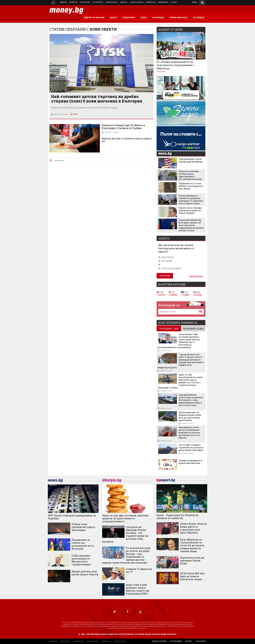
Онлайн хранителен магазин (137, 2)
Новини (63, 2)
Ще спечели (166, 257)
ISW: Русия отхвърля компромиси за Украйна (72, 517)
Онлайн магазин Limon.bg (124, 2)
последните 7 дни (169, 329)
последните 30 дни (193, 329)
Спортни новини (98, 2)
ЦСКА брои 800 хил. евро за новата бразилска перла (193, 576)
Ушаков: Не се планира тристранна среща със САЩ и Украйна (190, 210)
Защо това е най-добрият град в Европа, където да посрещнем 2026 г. (138, 589)
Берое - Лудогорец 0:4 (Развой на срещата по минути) (178, 517)
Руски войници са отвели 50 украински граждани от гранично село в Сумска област (191, 199)
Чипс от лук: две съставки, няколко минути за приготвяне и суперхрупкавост (125, 518)
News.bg (53, 641)
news (167, 154)
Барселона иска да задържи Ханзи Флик (192, 560)
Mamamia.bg (163, 2)
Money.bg (65, 641)
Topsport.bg (92, 641)
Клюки (85, 2)
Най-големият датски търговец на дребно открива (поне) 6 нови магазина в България (97, 99)
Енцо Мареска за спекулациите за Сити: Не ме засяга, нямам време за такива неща (192, 545)
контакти (201, 641)
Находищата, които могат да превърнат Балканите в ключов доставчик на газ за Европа (189, 432)
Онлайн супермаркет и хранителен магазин (190, 462)
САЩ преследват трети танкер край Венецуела (191, 160)
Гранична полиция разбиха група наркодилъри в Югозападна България (190, 175)
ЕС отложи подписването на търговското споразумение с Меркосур (175, 65)
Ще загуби (165, 261)
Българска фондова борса (112, 2)
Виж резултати (196, 276)
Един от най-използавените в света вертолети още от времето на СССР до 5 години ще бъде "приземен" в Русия (180, 381)
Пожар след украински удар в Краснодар (83, 527)
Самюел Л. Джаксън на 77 (139, 570)
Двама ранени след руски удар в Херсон (85, 573)
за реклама (176, 641)
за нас (189, 641)
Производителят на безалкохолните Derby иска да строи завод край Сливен (190, 416)
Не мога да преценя (170, 268)
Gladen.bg (106, 641)
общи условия (159, 641)
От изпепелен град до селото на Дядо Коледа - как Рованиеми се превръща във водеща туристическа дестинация (126, 555)
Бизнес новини (73, 2)
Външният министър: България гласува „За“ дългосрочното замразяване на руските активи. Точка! (191, 225)
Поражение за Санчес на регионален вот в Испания (83, 544)
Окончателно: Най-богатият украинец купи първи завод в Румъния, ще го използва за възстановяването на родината (179, 341)
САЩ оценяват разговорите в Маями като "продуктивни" (81, 560)
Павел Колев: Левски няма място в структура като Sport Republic (193, 528)
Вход (195, 2)
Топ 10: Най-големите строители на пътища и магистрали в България (191, 447)
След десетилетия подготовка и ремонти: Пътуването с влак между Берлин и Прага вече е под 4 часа (191, 400)
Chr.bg (174, 2)
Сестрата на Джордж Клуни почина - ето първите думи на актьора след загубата (125, 534)
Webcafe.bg (151, 2)
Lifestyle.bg (78, 641)
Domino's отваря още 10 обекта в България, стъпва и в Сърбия (123, 127)
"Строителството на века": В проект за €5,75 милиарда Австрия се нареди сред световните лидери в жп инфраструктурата (180, 361)
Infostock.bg (120, 641)
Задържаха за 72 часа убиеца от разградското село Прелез (191, 186)
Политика (161, 72)
